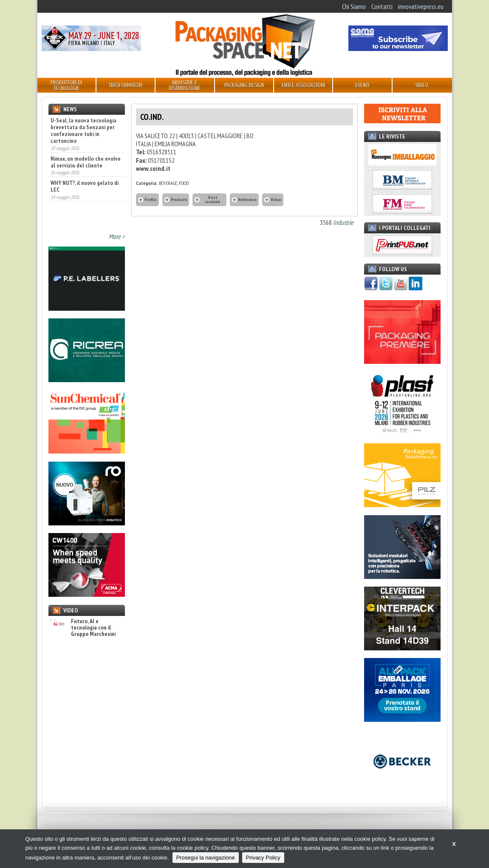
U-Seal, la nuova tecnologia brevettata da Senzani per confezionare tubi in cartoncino (83, 140)
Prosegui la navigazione (206, 858)
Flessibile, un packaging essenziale (79, 124)
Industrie (343, 222)
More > (117, 236)
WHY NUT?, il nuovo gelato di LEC (85, 196)
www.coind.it (153, 168)
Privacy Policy (263, 858)
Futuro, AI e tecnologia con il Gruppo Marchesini (82, 628)
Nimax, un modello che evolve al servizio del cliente (86, 171)
